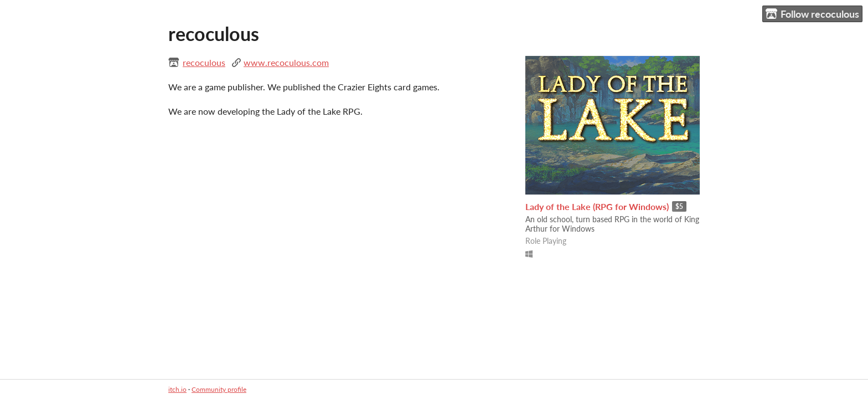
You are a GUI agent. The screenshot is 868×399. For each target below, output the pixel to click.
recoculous (204, 62)
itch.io (177, 389)
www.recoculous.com (286, 62)
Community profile (219, 389)
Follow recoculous (812, 14)
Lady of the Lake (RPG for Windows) (597, 206)
